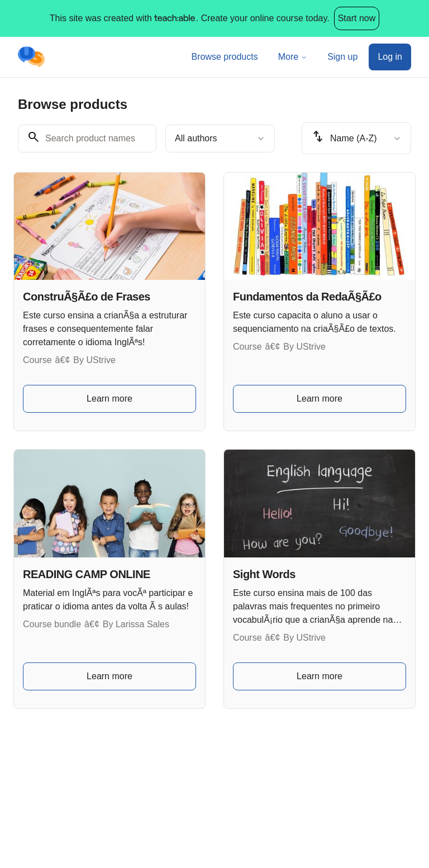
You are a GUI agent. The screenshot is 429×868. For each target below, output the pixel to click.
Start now (357, 18)
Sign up (342, 57)
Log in (390, 57)
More (293, 57)
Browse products (225, 57)
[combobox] (220, 139)
